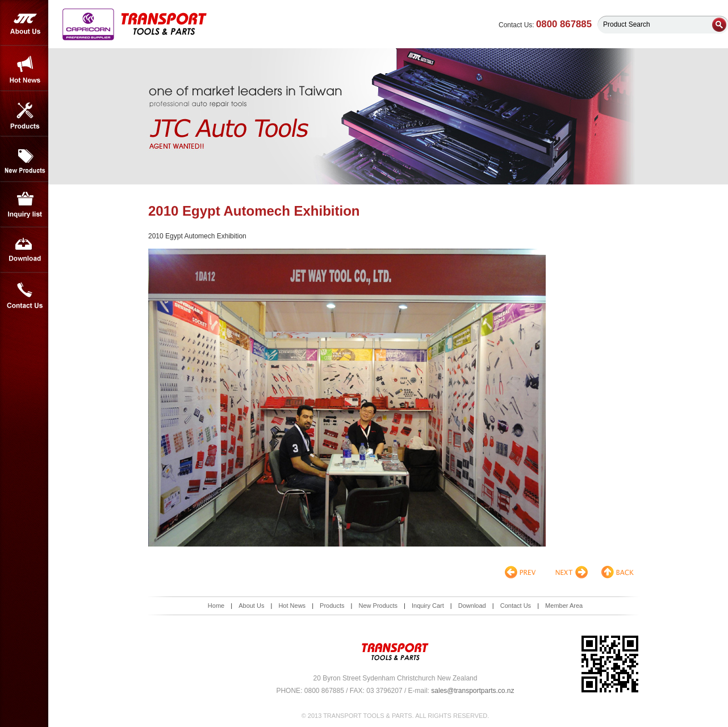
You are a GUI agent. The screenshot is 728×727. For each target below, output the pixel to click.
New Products (24, 159)
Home (216, 606)
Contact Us (24, 295)
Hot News (24, 68)
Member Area (564, 606)
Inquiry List (24, 204)
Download (24, 250)
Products (24, 114)
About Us (24, 23)
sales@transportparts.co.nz (472, 691)
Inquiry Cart (428, 606)
